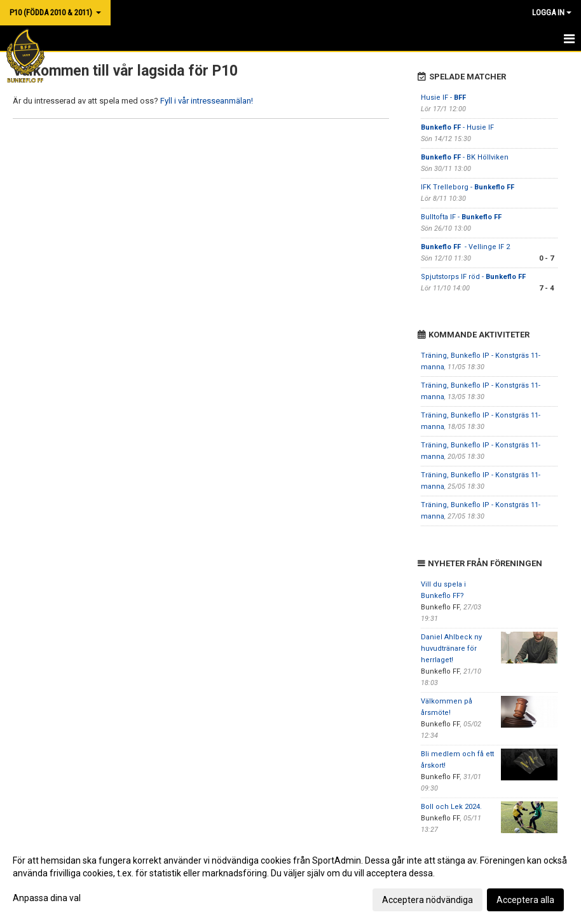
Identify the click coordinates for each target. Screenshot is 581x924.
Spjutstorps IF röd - (474, 277)
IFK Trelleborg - (468, 187)
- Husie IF (457, 127)
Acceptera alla (525, 900)
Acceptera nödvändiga (427, 900)
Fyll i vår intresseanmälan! (207, 101)
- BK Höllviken (465, 157)
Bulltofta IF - (461, 217)
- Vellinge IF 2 (465, 247)
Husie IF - (443, 98)
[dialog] (290, 880)
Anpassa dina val (47, 898)
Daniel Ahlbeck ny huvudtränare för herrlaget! (451, 649)
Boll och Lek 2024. (451, 807)
